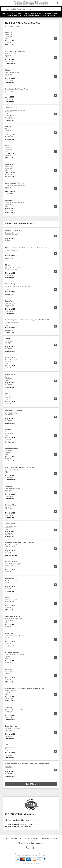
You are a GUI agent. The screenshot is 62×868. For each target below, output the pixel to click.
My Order (45, 838)
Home (6, 838)
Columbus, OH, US (13, 27)
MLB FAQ (55, 838)
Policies (26, 838)
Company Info (15, 838)
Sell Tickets (35, 838)
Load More (31, 784)
